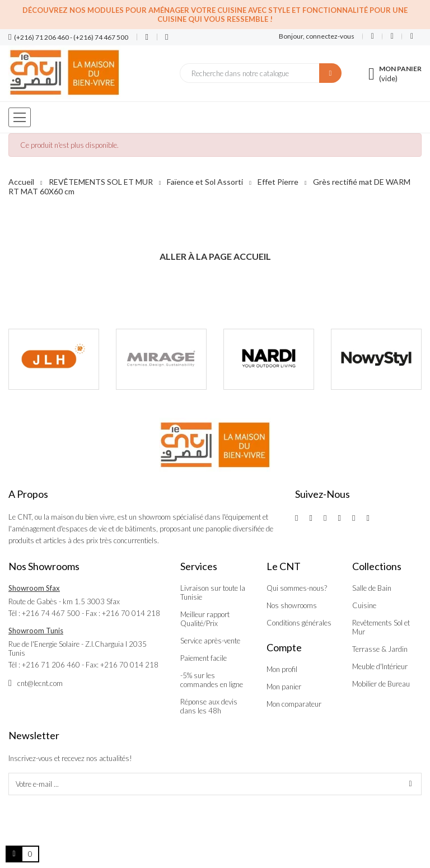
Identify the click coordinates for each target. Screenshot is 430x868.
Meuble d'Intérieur (380, 666)
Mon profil (282, 669)
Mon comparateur (294, 704)
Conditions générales (299, 623)
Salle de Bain (372, 588)
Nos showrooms (292, 605)
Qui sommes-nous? (297, 588)
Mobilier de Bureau (381, 684)
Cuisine (364, 605)
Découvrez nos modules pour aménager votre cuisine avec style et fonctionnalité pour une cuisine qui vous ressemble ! (215, 15)
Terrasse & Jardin (380, 649)
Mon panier (284, 687)
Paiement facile (204, 658)
